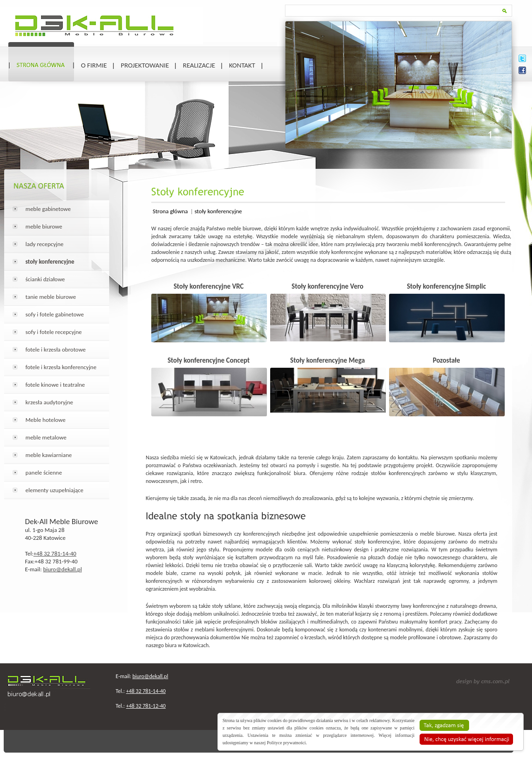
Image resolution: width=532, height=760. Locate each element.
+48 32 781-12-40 (146, 706)
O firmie (94, 65)
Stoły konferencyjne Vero (327, 286)
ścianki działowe (45, 279)
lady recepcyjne (44, 244)
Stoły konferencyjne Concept (209, 360)
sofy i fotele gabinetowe (55, 314)
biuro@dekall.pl (62, 569)
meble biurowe (44, 226)
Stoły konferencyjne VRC (209, 286)
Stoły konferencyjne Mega (327, 360)
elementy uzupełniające (54, 490)
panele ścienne (44, 473)
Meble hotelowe (46, 420)
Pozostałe (446, 360)
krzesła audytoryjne (49, 402)
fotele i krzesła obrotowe (56, 349)
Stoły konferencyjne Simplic (446, 286)
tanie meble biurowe (51, 297)
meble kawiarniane (49, 455)
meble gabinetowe (48, 209)
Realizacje (199, 65)
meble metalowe (46, 437)
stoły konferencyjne (218, 211)
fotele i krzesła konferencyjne (61, 367)
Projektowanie (145, 65)
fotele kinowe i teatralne (55, 385)
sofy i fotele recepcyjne (54, 332)
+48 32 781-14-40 (55, 553)
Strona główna (171, 211)
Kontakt (242, 65)
